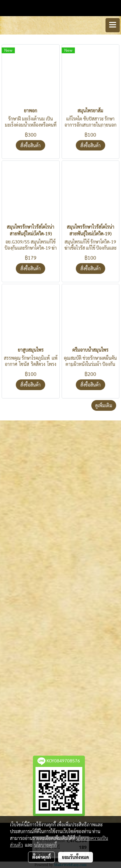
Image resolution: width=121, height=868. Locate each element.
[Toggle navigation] (113, 25)
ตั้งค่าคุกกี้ (41, 857)
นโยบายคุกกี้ (45, 845)
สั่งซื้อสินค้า (30, 145)
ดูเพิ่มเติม (104, 405)
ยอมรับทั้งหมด (76, 857)
